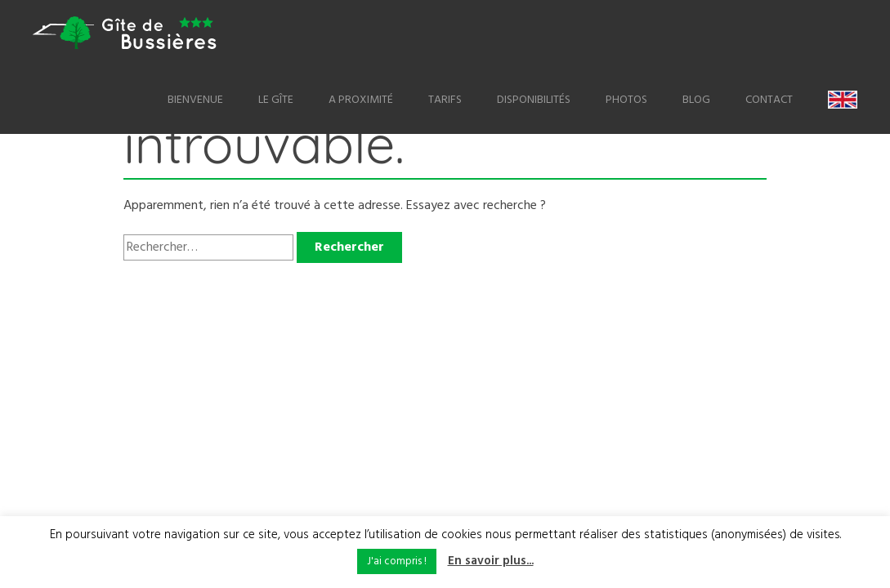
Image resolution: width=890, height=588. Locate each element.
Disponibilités (534, 100)
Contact (769, 100)
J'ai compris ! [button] (397, 561)
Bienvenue (195, 100)
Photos (626, 100)
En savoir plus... (491, 561)
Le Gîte (276, 100)
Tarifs (445, 100)
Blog (696, 100)
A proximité (361, 100)
